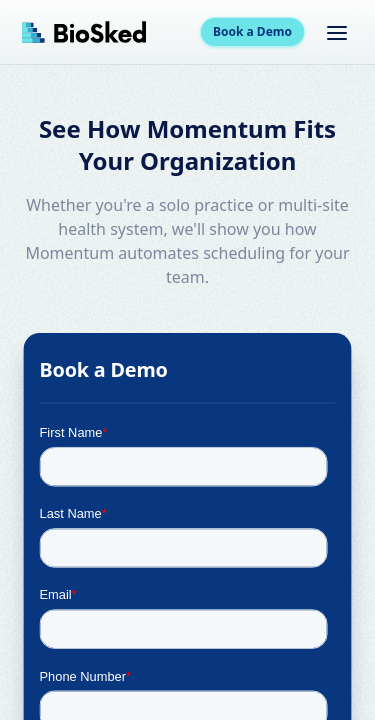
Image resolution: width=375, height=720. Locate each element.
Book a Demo (252, 31)
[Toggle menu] (337, 32)
